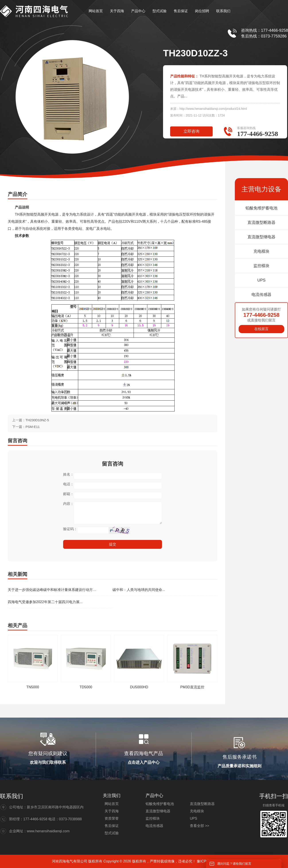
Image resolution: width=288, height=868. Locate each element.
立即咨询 (191, 131)
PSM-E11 (33, 427)
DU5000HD (139, 687)
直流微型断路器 (261, 222)
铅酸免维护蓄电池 (261, 208)
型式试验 (160, 11)
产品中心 (138, 11)
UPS (261, 280)
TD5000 (86, 687)
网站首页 (96, 11)
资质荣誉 (112, 818)
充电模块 (261, 251)
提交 (113, 544)
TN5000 (33, 687)
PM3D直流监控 (192, 687)
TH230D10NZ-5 (37, 420)
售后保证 (181, 11)
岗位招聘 (202, 11)
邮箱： (68, 494)
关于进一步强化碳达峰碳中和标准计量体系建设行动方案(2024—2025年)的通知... (54, 590)
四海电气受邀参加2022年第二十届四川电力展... (45, 602)
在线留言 (261, 329)
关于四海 (117, 11)
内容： (68, 504)
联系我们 (223, 11)
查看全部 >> (199, 826)
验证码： (70, 529)
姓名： (68, 474)
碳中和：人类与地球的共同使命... (139, 590)
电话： (68, 484)
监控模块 (261, 266)
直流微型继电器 (261, 237)
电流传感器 (261, 295)
